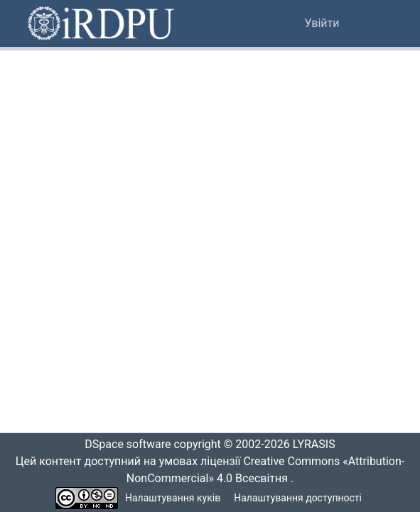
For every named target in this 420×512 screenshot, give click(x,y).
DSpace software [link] (124, 445)
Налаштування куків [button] (173, 498)
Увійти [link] (322, 23)
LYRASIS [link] (318, 445)
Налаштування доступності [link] (298, 498)
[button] (102, 23)
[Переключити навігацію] (374, 23)
